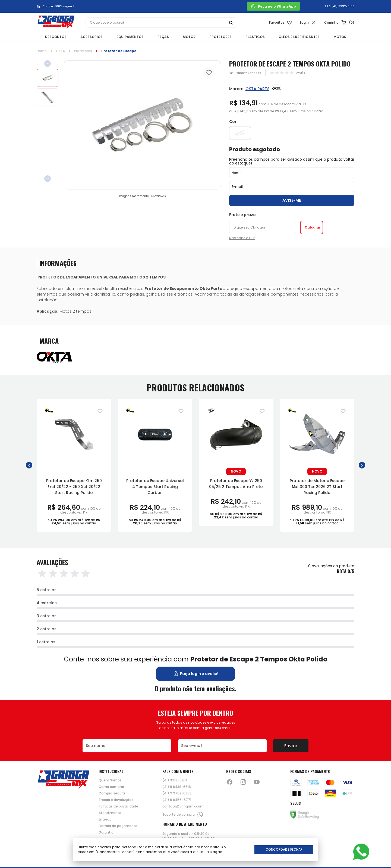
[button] (29, 465)
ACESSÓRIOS (92, 37)
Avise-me (292, 200)
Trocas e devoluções (116, 800)
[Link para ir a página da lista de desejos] (280, 23)
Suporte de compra (183, 815)
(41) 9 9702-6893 (177, 793)
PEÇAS (163, 37)
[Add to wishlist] (209, 72)
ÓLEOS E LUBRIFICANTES (299, 37)
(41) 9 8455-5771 (177, 800)
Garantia (106, 832)
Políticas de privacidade (118, 806)
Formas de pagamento (118, 826)
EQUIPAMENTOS (130, 37)
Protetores (83, 51)
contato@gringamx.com (183, 806)
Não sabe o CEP (242, 238)
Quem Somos (110, 780)
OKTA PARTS (257, 89)
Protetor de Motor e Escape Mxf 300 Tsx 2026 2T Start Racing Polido (317, 487)
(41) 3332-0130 (343, 7)
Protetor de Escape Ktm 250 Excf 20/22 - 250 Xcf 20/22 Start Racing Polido (74, 487)
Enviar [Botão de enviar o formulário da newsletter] (291, 746)
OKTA (60, 51)
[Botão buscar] (231, 23)
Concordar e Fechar (284, 849)
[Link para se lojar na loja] (308, 23)
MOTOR (189, 37)
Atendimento (110, 813)
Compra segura (112, 793)
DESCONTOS (56, 37)
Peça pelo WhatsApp (273, 6)
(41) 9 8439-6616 (177, 787)
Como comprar (111, 787)
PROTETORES (220, 37)
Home (42, 51)
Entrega (105, 819)
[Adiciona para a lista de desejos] (100, 411)
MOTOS (340, 37)
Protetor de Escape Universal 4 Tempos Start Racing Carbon (155, 487)
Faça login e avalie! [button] (196, 674)
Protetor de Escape (119, 51)
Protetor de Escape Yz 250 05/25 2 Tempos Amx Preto (236, 484)
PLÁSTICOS (255, 37)
